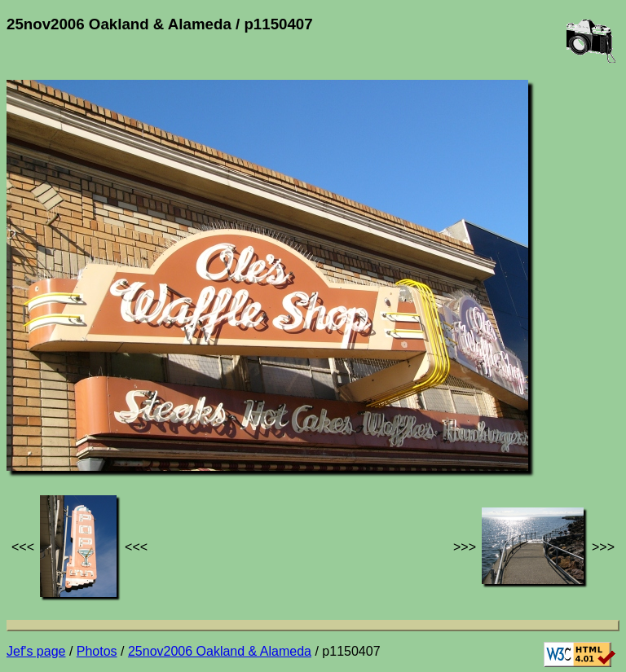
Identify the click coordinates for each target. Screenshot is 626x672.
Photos (97, 651)
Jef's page (36, 651)
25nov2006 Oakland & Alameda (220, 651)
